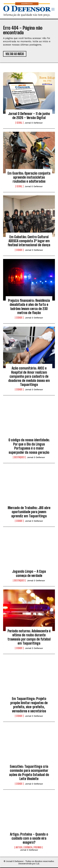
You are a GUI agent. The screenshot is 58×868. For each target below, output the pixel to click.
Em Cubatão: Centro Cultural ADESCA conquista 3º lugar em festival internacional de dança (29, 241)
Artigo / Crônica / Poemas (29, 847)
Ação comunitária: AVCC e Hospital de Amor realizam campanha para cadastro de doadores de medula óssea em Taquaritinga (29, 376)
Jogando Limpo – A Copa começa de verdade (29, 573)
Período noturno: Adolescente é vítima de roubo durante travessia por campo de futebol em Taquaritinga (29, 637)
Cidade (19, 250)
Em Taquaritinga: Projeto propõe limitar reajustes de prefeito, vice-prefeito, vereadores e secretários (29, 705)
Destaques (19, 457)
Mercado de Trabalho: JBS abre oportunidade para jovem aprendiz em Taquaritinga (29, 512)
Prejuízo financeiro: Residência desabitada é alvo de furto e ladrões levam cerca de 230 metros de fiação (29, 307)
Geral (19, 123)
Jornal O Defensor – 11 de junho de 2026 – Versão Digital (29, 116)
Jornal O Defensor (34, 123)
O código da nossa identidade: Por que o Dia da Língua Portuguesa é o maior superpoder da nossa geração (29, 446)
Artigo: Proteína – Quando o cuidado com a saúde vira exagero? (29, 838)
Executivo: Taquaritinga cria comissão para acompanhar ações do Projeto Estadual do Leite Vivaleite (29, 773)
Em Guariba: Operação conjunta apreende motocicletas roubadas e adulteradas (29, 177)
